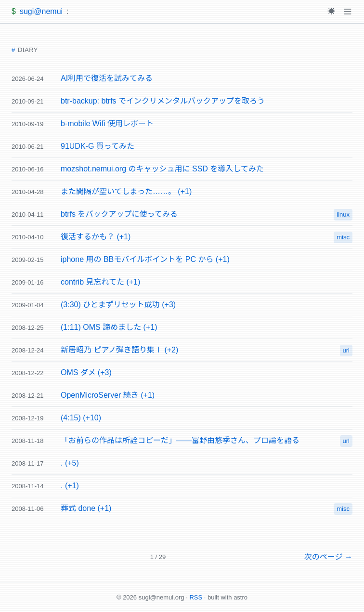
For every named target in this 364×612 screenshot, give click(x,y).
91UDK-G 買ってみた (97, 146)
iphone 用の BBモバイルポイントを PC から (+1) (145, 259)
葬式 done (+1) (86, 508)
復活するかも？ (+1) (96, 237)
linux (343, 215)
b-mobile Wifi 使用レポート (107, 124)
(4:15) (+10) (81, 418)
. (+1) (70, 486)
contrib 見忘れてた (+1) (100, 282)
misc (343, 237)
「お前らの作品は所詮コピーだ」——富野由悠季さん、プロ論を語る (180, 440)
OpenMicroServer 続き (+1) (108, 395)
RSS (196, 597)
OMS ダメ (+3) (86, 372)
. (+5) (70, 463)
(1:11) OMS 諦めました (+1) (109, 327)
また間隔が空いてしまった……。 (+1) (126, 191)
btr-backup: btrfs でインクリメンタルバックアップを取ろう (163, 101)
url (346, 350)
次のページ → (328, 557)
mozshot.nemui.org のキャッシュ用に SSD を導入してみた (162, 169)
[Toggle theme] (331, 12)
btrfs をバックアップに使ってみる (119, 214)
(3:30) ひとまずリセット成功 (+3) (118, 305)
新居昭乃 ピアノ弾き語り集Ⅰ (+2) (119, 350)
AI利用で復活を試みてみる (107, 78)
